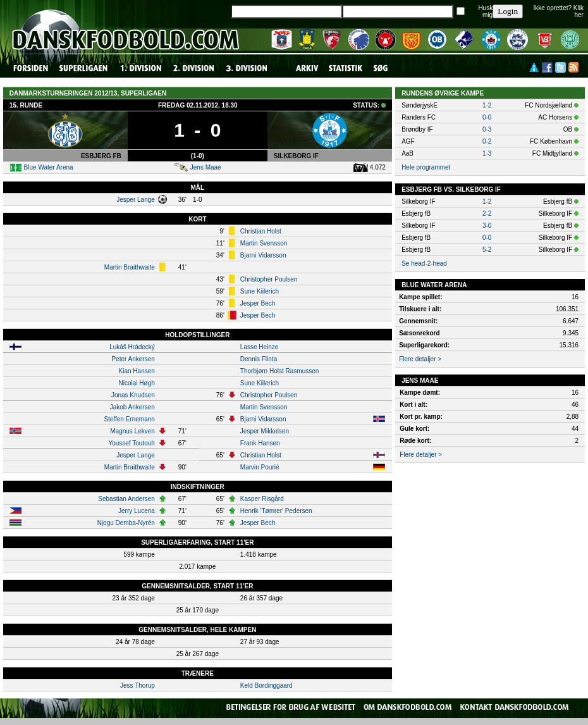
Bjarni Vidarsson (263, 255)
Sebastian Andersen (126, 499)
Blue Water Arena (49, 167)
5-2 (487, 250)
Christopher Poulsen (269, 279)
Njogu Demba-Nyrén (126, 523)
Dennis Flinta (259, 359)
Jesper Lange (136, 200)
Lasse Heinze (260, 347)
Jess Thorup (138, 685)
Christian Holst (261, 231)
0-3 (487, 129)
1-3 (487, 153)
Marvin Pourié (260, 467)
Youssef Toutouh (131, 443)
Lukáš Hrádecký (132, 347)
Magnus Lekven (132, 431)
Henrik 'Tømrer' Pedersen (276, 511)
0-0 (487, 117)
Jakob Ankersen (132, 407)
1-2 (487, 105)
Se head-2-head (424, 263)
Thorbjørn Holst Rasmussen (279, 371)
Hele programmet (426, 167)
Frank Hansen (260, 443)
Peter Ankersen (133, 359)
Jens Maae (206, 167)
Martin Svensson (264, 243)
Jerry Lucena (137, 511)
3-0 (487, 226)
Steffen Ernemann (129, 419)
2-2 (487, 214)
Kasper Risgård (262, 499)
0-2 (487, 141)
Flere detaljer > (420, 359)
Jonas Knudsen (133, 395)
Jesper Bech (258, 303)
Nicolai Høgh (137, 383)
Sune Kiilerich (260, 291)
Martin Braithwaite (130, 267)
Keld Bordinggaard (266, 685)
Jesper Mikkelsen (265, 431)
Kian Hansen (137, 371)
